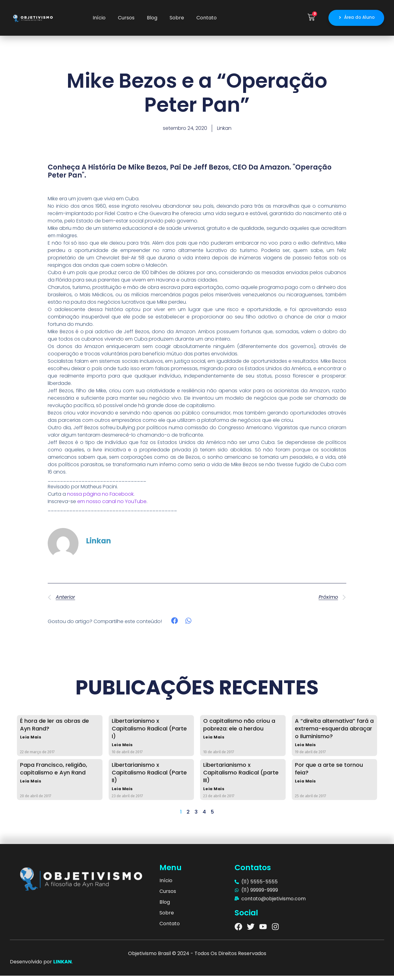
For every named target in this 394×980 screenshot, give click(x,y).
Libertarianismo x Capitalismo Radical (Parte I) (149, 730)
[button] (175, 622)
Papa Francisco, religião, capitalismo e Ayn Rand (54, 772)
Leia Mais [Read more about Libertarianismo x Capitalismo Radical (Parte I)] (123, 747)
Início (99, 19)
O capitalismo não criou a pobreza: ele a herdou (239, 726)
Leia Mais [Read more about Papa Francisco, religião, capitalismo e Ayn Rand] (31, 785)
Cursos (126, 19)
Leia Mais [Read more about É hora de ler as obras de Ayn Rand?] (31, 740)
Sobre (177, 19)
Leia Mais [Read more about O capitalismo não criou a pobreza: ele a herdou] (214, 740)
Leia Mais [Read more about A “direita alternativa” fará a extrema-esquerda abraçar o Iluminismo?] (306, 747)
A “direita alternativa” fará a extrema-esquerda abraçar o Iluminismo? (334, 730)
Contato (207, 19)
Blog (152, 19)
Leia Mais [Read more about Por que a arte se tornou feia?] (306, 785)
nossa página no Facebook (100, 496)
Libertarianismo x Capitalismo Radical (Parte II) (149, 776)
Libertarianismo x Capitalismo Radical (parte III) (241, 776)
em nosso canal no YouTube (112, 503)
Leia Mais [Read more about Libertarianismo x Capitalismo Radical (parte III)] (214, 793)
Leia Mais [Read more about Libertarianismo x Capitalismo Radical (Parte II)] (123, 793)
